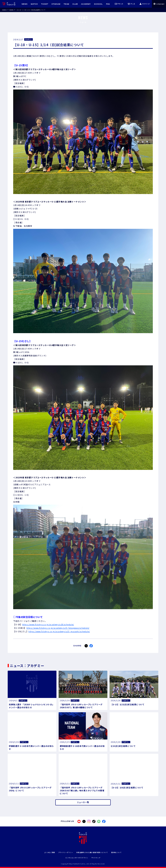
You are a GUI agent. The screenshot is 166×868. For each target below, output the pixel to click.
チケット (119, 4)
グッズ (131, 4)
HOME (4, 10)
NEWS (11, 10)
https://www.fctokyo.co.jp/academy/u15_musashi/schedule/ (59, 631)
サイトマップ (96, 858)
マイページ (145, 4)
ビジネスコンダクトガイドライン (77, 858)
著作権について (116, 852)
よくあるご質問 (50, 852)
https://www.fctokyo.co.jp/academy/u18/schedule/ (48, 624)
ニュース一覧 (83, 802)
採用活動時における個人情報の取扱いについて (92, 852)
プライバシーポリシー (66, 852)
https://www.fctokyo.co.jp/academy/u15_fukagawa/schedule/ (58, 628)
